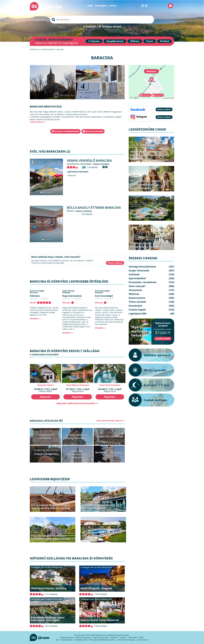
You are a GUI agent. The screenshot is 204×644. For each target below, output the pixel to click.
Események (63, 530)
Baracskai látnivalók (94, 131)
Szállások (105, 529)
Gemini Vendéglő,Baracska (37, 292)
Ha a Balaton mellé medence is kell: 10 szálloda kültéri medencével (102, 536)
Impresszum (143, 640)
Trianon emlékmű (45, 454)
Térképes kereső (111, 27)
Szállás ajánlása (67, 637)
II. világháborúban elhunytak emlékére (77, 436)
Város (141, 637)
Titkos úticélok (137, 302)
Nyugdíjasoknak (115, 41)
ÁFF (57, 640)
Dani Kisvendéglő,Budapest (103, 292)
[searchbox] (102, 20)
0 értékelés (87, 214)
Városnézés (95, 497)
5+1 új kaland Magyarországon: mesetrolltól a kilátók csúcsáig (51, 507)
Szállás (123, 637)
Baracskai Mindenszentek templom (77, 454)
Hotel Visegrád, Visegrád (96, 588)
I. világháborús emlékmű (45, 436)
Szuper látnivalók (38, 500)
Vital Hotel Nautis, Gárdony (49, 588)
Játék (90, 6)
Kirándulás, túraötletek (55, 500)
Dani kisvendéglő (104, 296)
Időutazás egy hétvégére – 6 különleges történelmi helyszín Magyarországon (150, 155)
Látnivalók (133, 637)
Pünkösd (164, 41)
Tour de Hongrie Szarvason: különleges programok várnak (50, 537)
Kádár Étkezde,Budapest (69, 292)
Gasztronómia (137, 298)
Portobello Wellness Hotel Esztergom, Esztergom (48, 619)
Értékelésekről (81, 640)
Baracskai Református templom (109, 454)
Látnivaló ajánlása (101, 637)
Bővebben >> (35, 318)
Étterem (114, 637)
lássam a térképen (101, 164)
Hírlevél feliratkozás (127, 640)
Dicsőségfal (101, 6)
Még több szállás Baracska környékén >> (77, 403)
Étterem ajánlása (83, 637)
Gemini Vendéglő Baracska (89, 160)
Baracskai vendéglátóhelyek (67, 131)
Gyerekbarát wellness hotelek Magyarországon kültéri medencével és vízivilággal (149, 214)
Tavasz (150, 41)
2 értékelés (93, 167)
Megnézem (46, 397)
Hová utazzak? (136, 205)
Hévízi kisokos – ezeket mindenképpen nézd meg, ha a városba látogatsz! (102, 505)
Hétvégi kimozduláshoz (59, 498)
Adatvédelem (67, 640)
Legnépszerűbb (88, 498)
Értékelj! (91, 27)
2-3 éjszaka (94, 41)
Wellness (135, 41)
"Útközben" (72, 175)
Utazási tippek (106, 497)
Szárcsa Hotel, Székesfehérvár (100, 620)
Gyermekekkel (52, 530)
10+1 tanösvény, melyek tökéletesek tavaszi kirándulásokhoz (145, 185)
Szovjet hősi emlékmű (109, 436)
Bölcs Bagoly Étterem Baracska (94, 207)
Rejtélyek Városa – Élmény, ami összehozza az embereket (150, 245)
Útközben (35, 296)
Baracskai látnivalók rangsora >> (111, 421)
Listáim (113, 6)
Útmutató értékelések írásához (103, 640)
